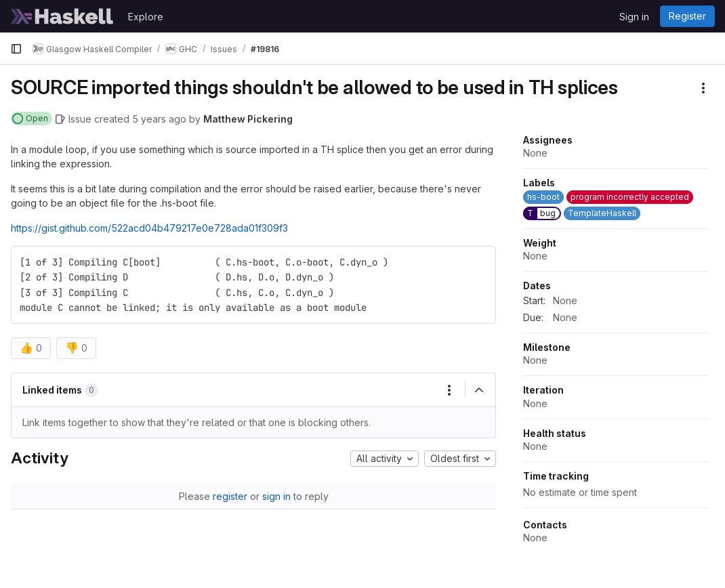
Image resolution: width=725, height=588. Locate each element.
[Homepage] (62, 16)
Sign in (634, 17)
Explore (146, 17)
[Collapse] (479, 390)
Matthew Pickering (248, 119)
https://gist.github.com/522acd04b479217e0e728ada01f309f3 (149, 228)
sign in (276, 496)
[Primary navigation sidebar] (16, 49)
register (230, 496)
